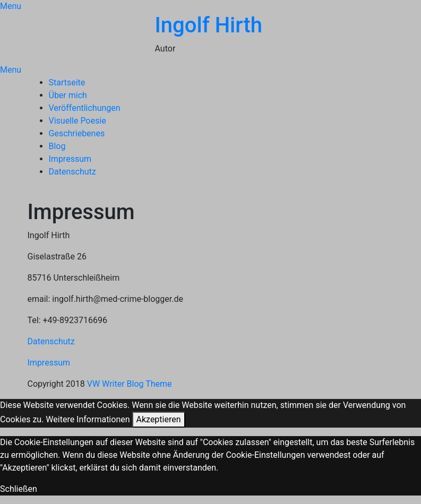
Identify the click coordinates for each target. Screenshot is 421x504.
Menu (11, 6)
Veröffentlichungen (85, 108)
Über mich (68, 95)
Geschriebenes (77, 133)
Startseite (67, 82)
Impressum (70, 159)
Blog (57, 146)
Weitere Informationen (88, 419)
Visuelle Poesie (78, 121)
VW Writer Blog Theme (130, 384)
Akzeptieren (159, 419)
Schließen (19, 489)
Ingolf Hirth (209, 25)
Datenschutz (72, 172)
